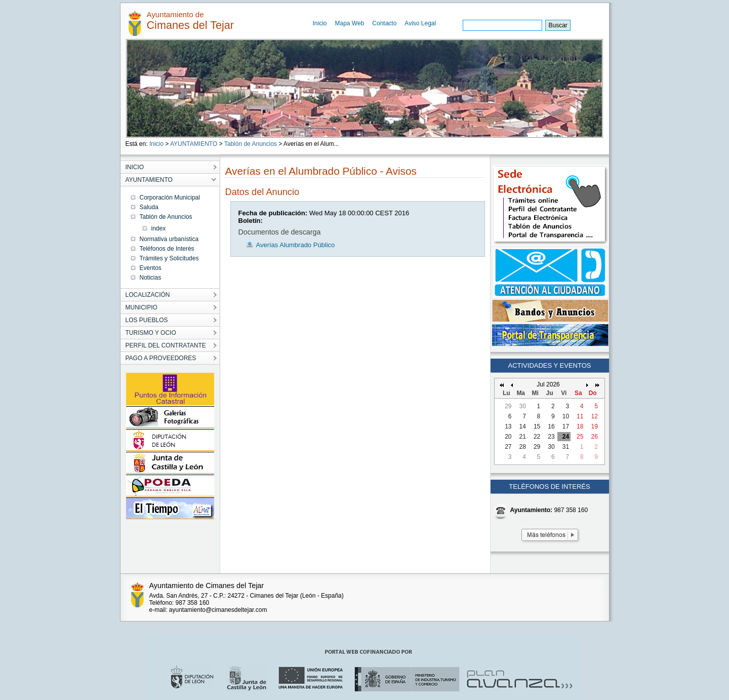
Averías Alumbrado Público (296, 245)
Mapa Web (350, 23)
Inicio (320, 23)
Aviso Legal (420, 23)
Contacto (384, 23)
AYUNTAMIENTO (194, 144)
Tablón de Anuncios (251, 144)
